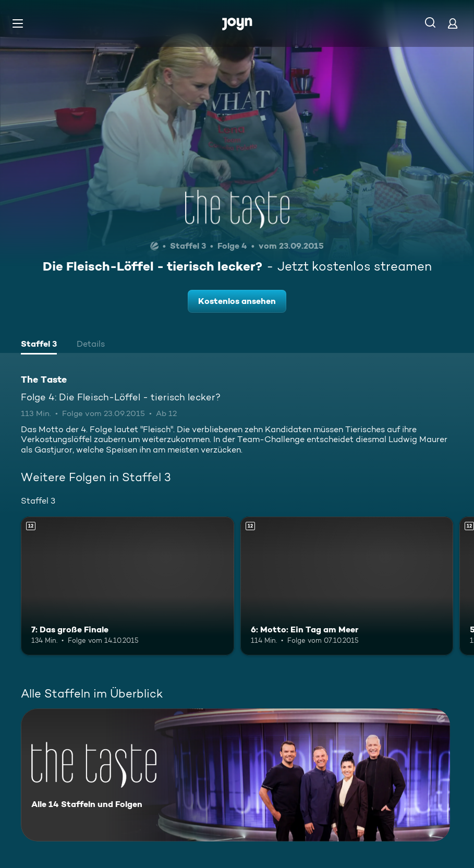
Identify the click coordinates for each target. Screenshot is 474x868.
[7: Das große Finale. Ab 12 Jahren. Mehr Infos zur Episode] (127, 586)
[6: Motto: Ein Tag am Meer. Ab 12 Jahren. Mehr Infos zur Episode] (347, 586)
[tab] (39, 345)
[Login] (453, 23)
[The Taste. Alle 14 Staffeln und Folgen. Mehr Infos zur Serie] (235, 775)
